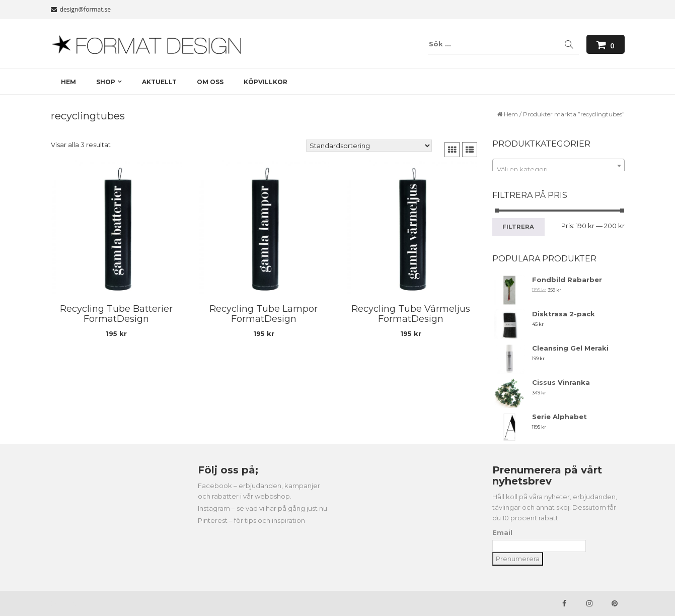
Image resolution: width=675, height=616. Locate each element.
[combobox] (558, 166)
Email (502, 532)
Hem (511, 114)
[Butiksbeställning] (369, 146)
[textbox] (558, 169)
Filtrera (518, 227)
